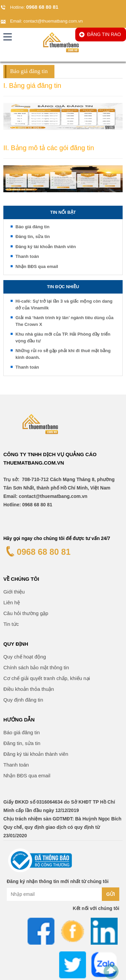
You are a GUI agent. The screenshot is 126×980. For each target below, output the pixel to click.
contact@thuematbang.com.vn (53, 21)
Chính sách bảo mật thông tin (36, 667)
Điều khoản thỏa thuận (29, 689)
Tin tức (11, 624)
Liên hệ (12, 602)
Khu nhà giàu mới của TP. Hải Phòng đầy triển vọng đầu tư (63, 337)
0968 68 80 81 (42, 7)
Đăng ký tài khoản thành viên (46, 247)
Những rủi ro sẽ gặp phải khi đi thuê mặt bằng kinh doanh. (63, 354)
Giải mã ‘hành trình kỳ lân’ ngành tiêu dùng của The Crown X (65, 321)
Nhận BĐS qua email (37, 266)
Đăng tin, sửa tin (33, 236)
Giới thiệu (14, 592)
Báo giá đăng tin (32, 227)
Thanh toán (27, 256)
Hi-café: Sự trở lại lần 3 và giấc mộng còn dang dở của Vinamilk (64, 305)
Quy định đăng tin (23, 700)
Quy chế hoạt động (25, 657)
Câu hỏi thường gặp (26, 613)
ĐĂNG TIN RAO (104, 34)
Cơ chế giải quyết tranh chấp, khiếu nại (47, 678)
